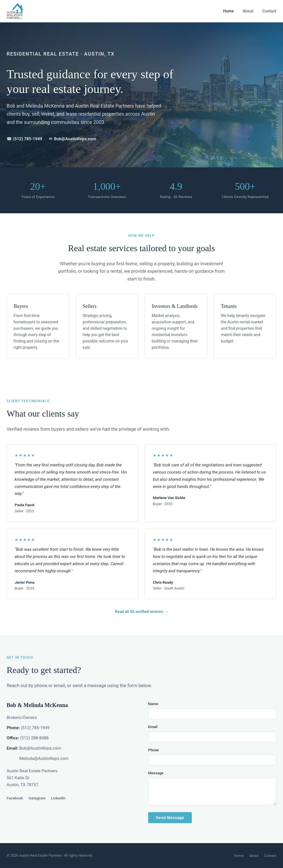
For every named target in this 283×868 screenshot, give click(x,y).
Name (153, 704)
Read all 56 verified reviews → (141, 612)
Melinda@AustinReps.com (44, 758)
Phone (154, 750)
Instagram (37, 798)
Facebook (15, 798)
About (248, 11)
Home (228, 11)
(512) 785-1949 (35, 728)
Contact (269, 11)
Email (153, 727)
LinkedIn (58, 798)
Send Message (170, 818)
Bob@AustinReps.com (40, 748)
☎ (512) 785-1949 (24, 139)
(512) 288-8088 (34, 738)
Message (156, 773)
